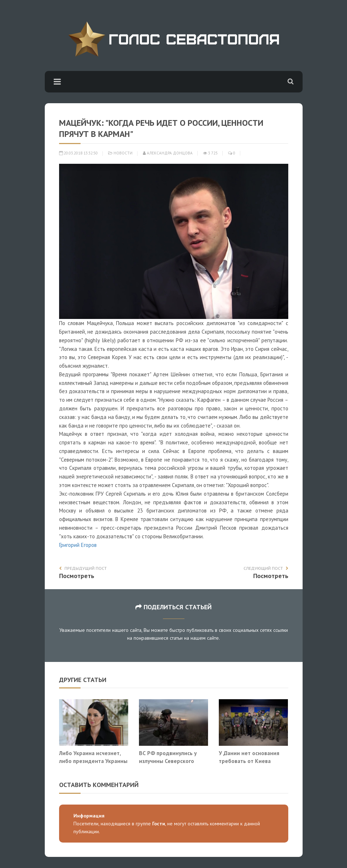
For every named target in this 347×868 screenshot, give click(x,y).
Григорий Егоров (78, 545)
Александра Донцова (168, 153)
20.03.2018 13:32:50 (78, 153)
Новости (123, 153)
